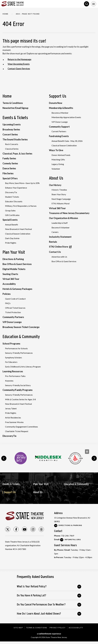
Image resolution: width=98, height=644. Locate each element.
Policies (7, 294)
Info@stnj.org (73, 540)
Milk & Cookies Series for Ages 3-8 (20, 399)
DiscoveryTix (11, 192)
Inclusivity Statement (60, 237)
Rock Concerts (12, 144)
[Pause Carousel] (87, 452)
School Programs (11, 344)
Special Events (10, 220)
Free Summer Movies (14, 422)
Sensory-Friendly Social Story (18, 385)
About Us (56, 178)
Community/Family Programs (18, 390)
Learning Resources (13, 371)
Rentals (53, 242)
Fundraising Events (59, 136)
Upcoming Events (12, 125)
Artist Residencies (13, 418)
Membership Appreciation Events (66, 117)
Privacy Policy (58, 628)
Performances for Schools (16, 348)
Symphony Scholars (14, 358)
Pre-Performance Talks (15, 376)
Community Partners (13, 317)
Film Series (8, 173)
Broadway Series (11, 129)
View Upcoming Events (19, 64)
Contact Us (55, 252)
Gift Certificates (12, 215)
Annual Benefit (12, 225)
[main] (49, 226)
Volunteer (56, 169)
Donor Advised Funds (61, 155)
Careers (55, 232)
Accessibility (9, 284)
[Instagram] (33, 529)
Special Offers (10, 178)
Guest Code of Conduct (15, 299)
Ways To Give (56, 150)
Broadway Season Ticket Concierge (21, 327)
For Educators (11, 362)
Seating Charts (10, 274)
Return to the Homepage (20, 59)
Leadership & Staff (60, 223)
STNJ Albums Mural (60, 203)
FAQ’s (8, 303)
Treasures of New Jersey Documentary (69, 213)
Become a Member (60, 113)
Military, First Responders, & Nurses (21, 206)
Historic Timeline (59, 190)
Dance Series (9, 168)
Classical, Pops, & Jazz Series (17, 154)
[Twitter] (8, 529)
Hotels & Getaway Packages (17, 289)
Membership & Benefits (61, 108)
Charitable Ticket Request (17, 431)
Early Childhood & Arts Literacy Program (23, 367)
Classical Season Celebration (18, 234)
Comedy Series (10, 164)
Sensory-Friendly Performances (19, 353)
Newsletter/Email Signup (15, 108)
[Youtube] (24, 529)
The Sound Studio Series (15, 139)
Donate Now (56, 103)
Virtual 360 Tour (11, 279)
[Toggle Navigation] (94, 4)
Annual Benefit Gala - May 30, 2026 (67, 141)
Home (5, 14)
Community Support (59, 127)
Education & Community (21, 337)
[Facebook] (16, 529)
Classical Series (12, 149)
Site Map (18, 628)
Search (87, 4)
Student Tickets (12, 197)
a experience (49, 634)
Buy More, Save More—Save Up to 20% (22, 183)
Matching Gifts (58, 160)
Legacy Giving (58, 164)
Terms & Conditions (13, 103)
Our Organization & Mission (63, 218)
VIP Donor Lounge (12, 322)
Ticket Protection (13, 312)
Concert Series (10, 134)
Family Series (9, 159)
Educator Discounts (14, 201)
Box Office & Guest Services (17, 264)
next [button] (94, 458)
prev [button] (4, 458)
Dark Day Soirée (12, 238)
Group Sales (10, 210)
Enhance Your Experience (16, 188)
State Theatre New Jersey (20, 4)
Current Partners (59, 131)
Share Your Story (59, 194)
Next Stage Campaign (61, 199)
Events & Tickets (15, 118)
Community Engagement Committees (22, 427)
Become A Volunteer (61, 227)
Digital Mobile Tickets (14, 269)
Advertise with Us (59, 257)
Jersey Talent (11, 408)
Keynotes (9, 381)
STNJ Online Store (59, 247)
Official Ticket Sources (15, 308)
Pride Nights (11, 243)
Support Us (58, 96)
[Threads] (41, 529)
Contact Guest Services (19, 69)
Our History (55, 185)
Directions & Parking (13, 259)
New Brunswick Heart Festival (18, 229)
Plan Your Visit (14, 252)
